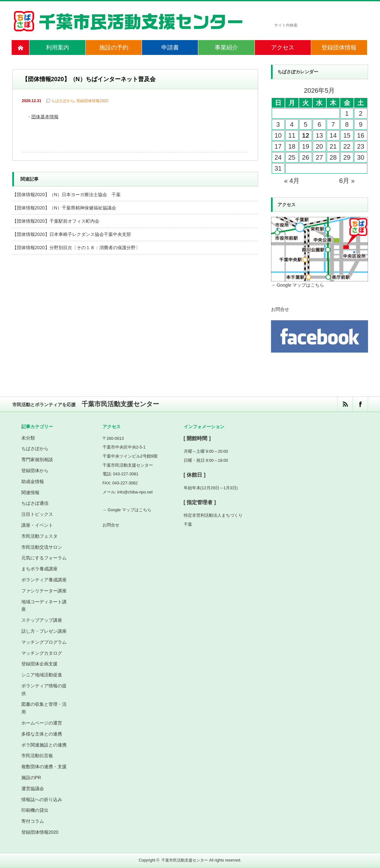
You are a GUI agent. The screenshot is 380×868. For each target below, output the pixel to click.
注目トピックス (37, 514)
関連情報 (30, 492)
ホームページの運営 (42, 723)
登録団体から (35, 471)
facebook (360, 404)
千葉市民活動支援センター (185, 860)
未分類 (28, 438)
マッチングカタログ (42, 653)
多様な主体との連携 (42, 734)
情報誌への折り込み (42, 799)
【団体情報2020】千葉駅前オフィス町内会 (56, 221)
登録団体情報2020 (92, 101)
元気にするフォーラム (44, 558)
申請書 (170, 48)
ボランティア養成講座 (44, 580)
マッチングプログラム (44, 642)
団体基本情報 (45, 117)
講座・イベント (37, 525)
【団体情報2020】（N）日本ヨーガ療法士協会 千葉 (66, 195)
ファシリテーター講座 (44, 591)
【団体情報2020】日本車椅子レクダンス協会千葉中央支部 (72, 234)
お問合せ (280, 309)
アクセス (283, 48)
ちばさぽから (63, 101)
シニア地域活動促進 (42, 675)
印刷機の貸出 (35, 810)
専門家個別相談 (37, 460)
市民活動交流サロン (42, 547)
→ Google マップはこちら (298, 285)
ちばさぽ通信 (35, 503)
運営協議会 (33, 789)
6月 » (347, 181)
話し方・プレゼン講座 (44, 631)
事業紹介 (226, 48)
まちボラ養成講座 (39, 569)
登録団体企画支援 (39, 664)
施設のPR (31, 778)
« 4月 (292, 181)
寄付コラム (33, 821)
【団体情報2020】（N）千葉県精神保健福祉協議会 (64, 208)
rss (345, 404)
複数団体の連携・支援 (44, 767)
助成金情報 (33, 482)
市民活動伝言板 (37, 756)
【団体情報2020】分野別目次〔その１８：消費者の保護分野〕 (76, 248)
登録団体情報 (339, 48)
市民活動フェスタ (39, 536)
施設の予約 (114, 48)
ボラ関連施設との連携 (44, 745)
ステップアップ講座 (42, 620)
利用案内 (58, 48)
